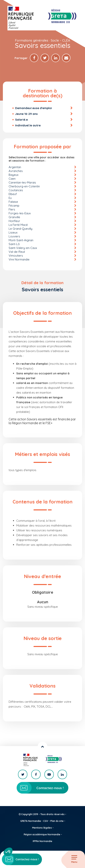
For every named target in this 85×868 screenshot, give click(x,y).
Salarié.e (21, 120)
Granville (14, 217)
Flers (12, 209)
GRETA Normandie (31, 821)
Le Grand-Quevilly (20, 229)
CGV (46, 821)
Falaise (13, 202)
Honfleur (14, 221)
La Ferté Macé (18, 225)
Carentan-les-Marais (22, 182)
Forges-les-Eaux (20, 213)
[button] (8, 852)
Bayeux (13, 175)
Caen (12, 179)
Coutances (16, 190)
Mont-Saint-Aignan (21, 240)
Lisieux (13, 232)
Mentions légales (42, 828)
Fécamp (14, 206)
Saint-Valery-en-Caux (23, 248)
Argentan (15, 167)
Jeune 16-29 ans (26, 114)
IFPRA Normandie (42, 841)
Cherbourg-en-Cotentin (24, 186)
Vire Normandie (19, 259)
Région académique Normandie (42, 834)
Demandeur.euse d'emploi (34, 108)
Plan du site (57, 821)
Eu (10, 198)
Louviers (14, 236)
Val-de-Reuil (17, 252)
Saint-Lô (14, 244)
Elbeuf (13, 194)
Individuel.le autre (28, 125)
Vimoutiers (16, 256)
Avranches (16, 171)
